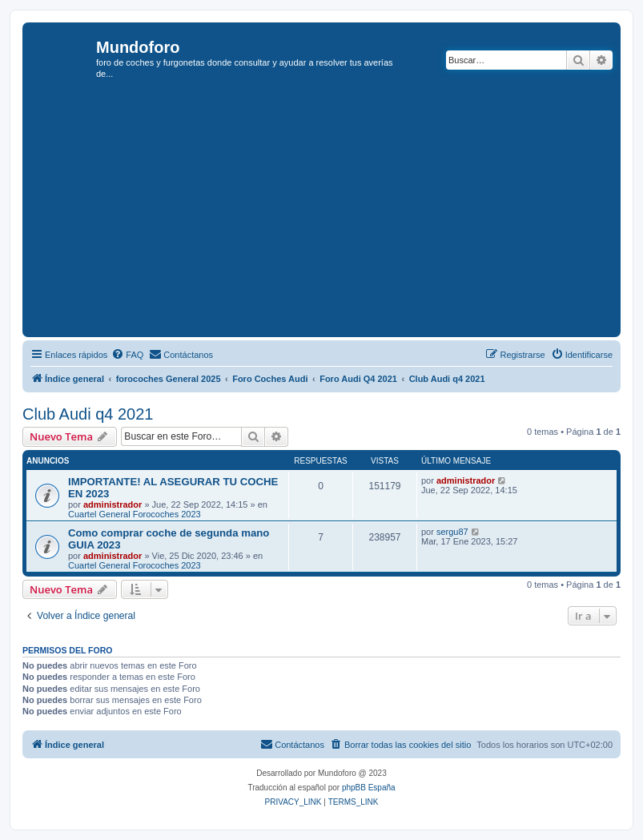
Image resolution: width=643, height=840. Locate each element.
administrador (113, 504)
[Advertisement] (335, 213)
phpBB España (369, 788)
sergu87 (452, 532)
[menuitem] (127, 355)
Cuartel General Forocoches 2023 (135, 514)
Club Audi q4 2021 (88, 414)
